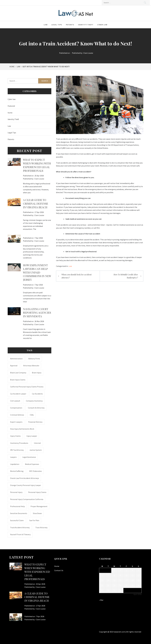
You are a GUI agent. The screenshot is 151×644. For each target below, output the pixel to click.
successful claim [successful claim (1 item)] (17, 520)
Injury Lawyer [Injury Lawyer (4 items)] (32, 436)
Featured (11, 106)
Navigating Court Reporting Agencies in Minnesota (37, 313)
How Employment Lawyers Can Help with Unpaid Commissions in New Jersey (37, 272)
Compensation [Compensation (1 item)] (16, 408)
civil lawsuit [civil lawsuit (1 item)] (15, 401)
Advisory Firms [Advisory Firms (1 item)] (34, 359)
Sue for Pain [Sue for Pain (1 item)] (34, 520)
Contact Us (59, 570)
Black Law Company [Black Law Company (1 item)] (18, 373)
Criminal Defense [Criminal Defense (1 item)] (17, 415)
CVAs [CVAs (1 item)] (32, 415)
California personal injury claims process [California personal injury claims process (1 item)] (27, 387)
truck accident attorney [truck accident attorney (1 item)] (20, 527)
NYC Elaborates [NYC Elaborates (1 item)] (36, 471)
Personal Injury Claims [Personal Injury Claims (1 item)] (37, 492)
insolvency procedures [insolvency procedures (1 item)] (19, 443)
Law (46, 25)
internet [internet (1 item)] (37, 443)
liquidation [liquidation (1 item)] (15, 464)
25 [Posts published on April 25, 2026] (132, 585)
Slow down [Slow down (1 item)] (37, 513)
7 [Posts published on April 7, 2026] (108, 575)
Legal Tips (57, 25)
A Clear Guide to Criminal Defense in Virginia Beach (36, 204)
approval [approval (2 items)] (14, 366)
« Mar (101, 600)
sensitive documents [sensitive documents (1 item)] (19, 513)
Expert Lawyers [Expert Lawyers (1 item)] (16, 422)
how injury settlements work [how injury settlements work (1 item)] (22, 429)
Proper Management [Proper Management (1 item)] (39, 506)
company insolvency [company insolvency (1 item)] (34, 401)
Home (57, 566)
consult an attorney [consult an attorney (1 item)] (36, 408)
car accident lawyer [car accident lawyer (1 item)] (18, 394)
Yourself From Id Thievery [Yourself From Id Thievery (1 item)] (20, 534)
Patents (70, 25)
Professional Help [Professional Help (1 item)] (17, 506)
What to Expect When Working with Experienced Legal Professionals (37, 165)
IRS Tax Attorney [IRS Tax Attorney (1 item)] (17, 450)
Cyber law (102, 25)
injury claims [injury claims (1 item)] (15, 436)
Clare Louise (88, 53)
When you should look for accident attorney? (77, 276)
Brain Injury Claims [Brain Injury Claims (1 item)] (18, 380)
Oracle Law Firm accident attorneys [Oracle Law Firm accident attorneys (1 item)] (25, 478)
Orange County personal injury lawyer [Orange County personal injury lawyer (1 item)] (26, 485)
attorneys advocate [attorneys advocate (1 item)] (31, 366)
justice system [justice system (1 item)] (36, 450)
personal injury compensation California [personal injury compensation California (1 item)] (27, 499)
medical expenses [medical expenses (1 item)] (32, 464)
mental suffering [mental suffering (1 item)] (17, 471)
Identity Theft (86, 25)
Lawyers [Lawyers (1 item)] (13, 457)
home (10, 113)
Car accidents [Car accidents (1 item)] (37, 394)
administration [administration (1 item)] (16, 359)
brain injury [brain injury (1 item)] (37, 373)
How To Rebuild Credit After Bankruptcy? (126, 276)
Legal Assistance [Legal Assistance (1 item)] (29, 457)
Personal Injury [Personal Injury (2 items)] (16, 492)
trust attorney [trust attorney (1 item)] (41, 527)
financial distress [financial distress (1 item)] (35, 422)
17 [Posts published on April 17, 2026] (126, 580)
